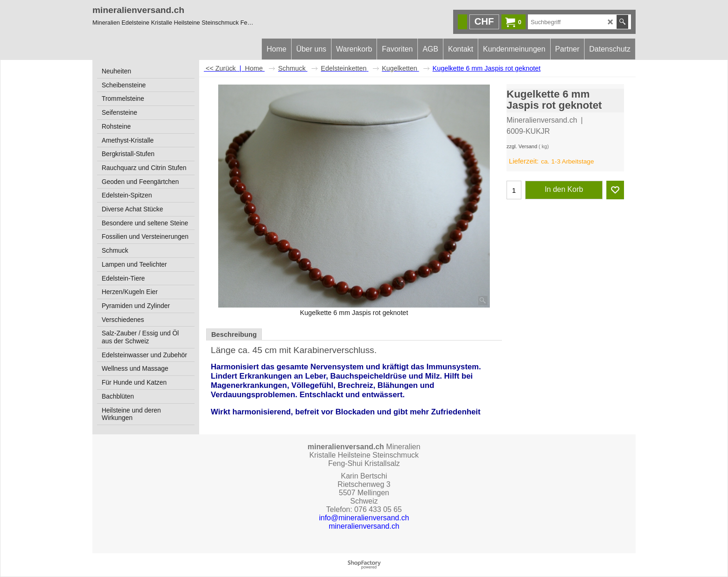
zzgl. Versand (522, 146)
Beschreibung (234, 334)
